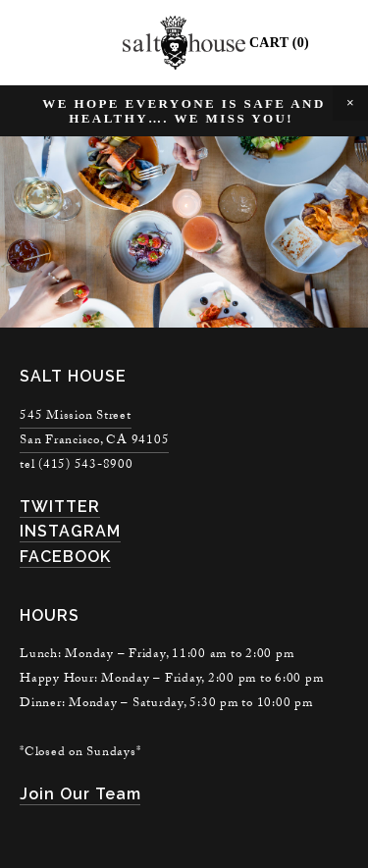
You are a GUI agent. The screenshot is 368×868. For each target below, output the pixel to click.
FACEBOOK (65, 557)
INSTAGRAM (70, 531)
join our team (80, 794)
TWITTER (60, 507)
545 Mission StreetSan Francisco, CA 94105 (94, 429)
